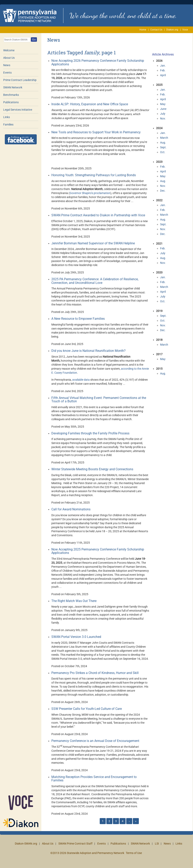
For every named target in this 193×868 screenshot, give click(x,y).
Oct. (163, 152)
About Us (9, 58)
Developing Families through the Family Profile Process (90, 433)
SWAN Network (13, 87)
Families (8, 124)
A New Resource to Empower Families (78, 319)
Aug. (163, 143)
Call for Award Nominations (71, 509)
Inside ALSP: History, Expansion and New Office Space (90, 104)
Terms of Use (134, 853)
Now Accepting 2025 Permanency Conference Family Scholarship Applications (98, 551)
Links (7, 117)
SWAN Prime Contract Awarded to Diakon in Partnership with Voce (98, 215)
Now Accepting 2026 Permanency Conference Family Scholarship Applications (98, 62)
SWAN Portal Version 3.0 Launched (76, 637)
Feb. (163, 70)
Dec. (163, 191)
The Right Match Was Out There (74, 601)
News (7, 65)
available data (81, 380)
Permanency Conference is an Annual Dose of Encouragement (95, 741)
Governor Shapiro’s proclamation (90, 193)
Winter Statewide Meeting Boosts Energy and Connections (92, 469)
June (163, 109)
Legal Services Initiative (18, 110)
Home (143, 30)
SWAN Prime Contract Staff (75, 844)
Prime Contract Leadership (20, 80)
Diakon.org (172, 30)
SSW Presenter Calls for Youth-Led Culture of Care (87, 709)
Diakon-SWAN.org (26, 844)
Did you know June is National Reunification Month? (88, 351)
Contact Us (156, 30)
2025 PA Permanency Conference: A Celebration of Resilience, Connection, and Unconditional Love (95, 281)
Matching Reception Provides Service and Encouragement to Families (94, 779)
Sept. (163, 147)
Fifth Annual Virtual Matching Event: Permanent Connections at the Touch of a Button (99, 400)
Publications (11, 102)
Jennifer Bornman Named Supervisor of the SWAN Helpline (93, 243)
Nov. (163, 118)
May (163, 104)
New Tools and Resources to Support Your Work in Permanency (96, 132)
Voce (185, 30)
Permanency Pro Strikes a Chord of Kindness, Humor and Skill (95, 673)
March (164, 138)
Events (7, 73)
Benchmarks (11, 95)
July (163, 114)
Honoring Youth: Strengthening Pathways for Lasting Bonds (94, 175)
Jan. (163, 66)
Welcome (9, 50)
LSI (157, 844)
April (163, 75)
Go (34, 39)
